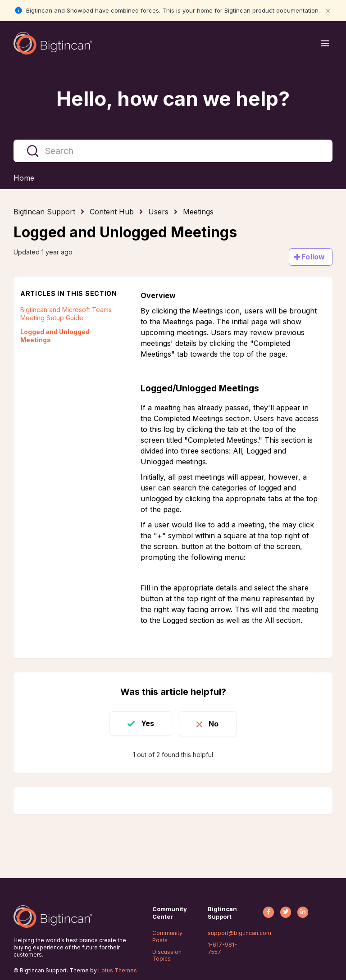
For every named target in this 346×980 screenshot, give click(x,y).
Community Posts (167, 937)
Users (158, 212)
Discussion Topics (167, 955)
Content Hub (112, 212)
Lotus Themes (118, 970)
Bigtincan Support (44, 212)
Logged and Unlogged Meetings (55, 336)
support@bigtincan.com (239, 933)
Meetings (198, 212)
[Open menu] (325, 43)
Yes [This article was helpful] (147, 723)
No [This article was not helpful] (214, 723)
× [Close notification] (328, 10)
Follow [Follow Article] (313, 257)
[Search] (173, 151)
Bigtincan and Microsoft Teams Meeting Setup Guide (66, 314)
